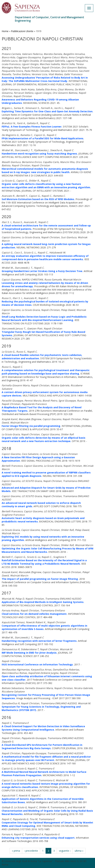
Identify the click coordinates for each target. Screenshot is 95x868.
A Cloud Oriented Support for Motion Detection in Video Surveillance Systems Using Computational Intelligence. (43, 728)
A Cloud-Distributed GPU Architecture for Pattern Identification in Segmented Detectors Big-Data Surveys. (42, 747)
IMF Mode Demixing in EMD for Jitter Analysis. (29, 653)
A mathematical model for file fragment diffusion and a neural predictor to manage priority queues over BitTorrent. (46, 758)
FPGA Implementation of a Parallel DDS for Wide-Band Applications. (43, 138)
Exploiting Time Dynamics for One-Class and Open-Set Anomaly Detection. (47, 111)
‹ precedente (31, 851)
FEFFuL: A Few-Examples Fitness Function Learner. (32, 127)
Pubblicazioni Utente (22, 31)
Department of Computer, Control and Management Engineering (50, 19)
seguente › (65, 851)
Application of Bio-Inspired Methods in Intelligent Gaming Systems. (43, 602)
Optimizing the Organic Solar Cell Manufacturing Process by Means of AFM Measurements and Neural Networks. (47, 550)
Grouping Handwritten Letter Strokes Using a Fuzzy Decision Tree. (42, 271)
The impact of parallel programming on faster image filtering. (40, 579)
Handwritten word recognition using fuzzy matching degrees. (40, 154)
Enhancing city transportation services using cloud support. (38, 838)
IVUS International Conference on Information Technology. (38, 664)
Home (5, 31)
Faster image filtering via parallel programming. (31, 426)
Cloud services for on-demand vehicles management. (34, 614)
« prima (16, 851)
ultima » (79, 851)
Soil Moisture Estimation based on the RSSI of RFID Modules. (38, 199)
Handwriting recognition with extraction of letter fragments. (39, 641)
